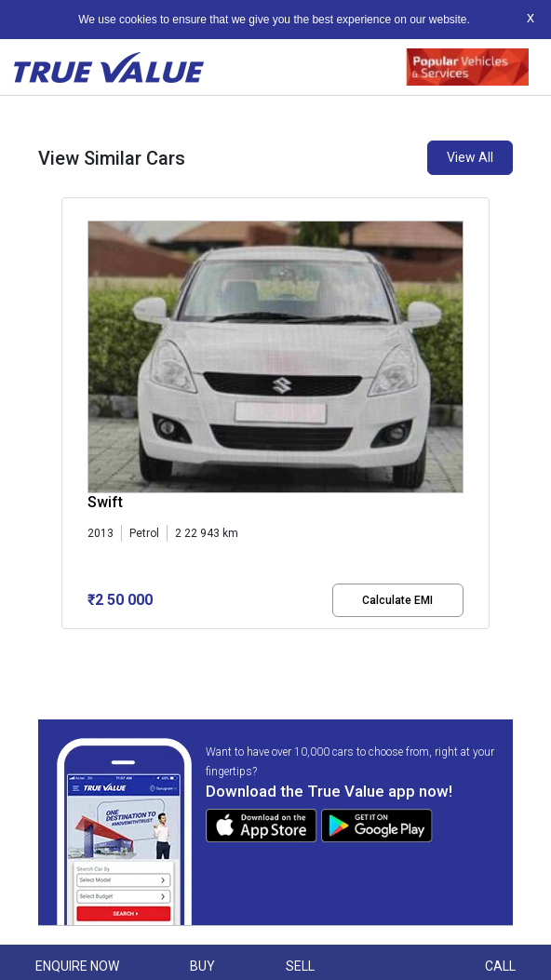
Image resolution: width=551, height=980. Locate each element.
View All (470, 157)
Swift (105, 502)
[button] (67, 645)
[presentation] (71, 417)
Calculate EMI (397, 600)
